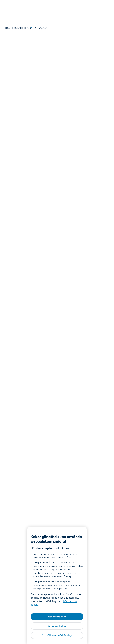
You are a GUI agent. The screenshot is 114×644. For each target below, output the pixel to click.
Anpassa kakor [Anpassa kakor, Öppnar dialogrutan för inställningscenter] (57, 626)
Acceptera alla (57, 617)
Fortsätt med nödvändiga (57, 635)
